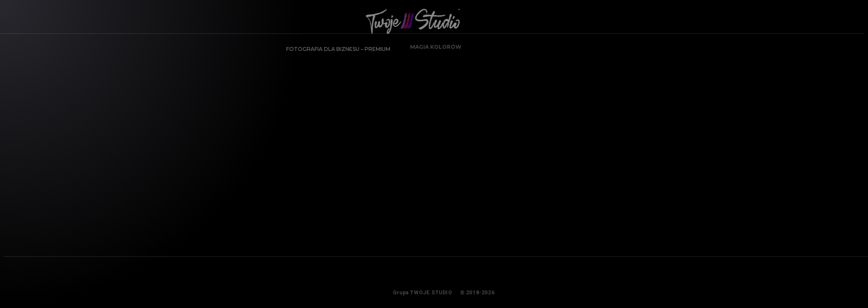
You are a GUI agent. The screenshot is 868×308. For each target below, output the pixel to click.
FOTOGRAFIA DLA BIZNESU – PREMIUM (335, 46)
